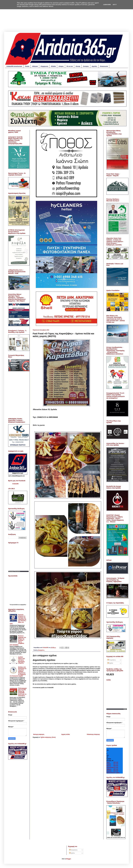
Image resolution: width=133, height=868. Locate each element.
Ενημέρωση (44, 66)
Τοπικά (27, 66)
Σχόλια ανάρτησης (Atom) (48, 737)
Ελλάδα (53, 66)
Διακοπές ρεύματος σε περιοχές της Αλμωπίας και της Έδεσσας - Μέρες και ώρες (18, 619)
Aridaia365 (15, 484)
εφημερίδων (23, 605)
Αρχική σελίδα (65, 734)
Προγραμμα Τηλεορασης (14, 571)
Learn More (107, 5)
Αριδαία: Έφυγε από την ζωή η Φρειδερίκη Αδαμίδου (21, 660)
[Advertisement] (66, 17)
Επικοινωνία (104, 66)
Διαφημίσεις (41, 650)
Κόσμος (61, 66)
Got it (115, 5)
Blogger (69, 859)
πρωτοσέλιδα (15, 605)
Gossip (78, 66)
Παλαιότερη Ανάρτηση (93, 734)
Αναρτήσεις (112, 660)
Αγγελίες (94, 66)
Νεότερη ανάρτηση (39, 734)
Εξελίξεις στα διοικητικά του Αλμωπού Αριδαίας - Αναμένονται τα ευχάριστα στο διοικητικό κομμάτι (18, 672)
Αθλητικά (35, 66)
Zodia (125, 709)
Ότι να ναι (70, 66)
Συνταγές (86, 66)
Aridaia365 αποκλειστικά (14, 66)
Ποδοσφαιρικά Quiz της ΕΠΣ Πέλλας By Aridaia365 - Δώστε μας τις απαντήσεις (22, 692)
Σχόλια (110, 663)
